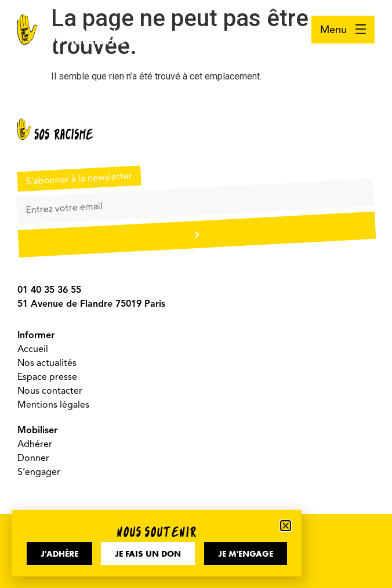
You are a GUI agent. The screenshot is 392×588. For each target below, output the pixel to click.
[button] (286, 526)
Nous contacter (50, 391)
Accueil (33, 349)
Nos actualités (47, 363)
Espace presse (47, 377)
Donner (33, 458)
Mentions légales (53, 405)
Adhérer (35, 444)
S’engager (39, 472)
